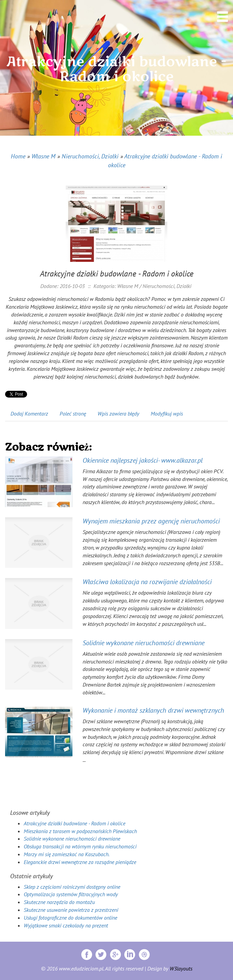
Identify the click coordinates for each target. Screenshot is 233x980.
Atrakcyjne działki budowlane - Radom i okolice (75, 823)
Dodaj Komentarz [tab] (29, 414)
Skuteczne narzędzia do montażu (59, 902)
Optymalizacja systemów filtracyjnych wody (71, 894)
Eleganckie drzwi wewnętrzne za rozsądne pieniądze (80, 862)
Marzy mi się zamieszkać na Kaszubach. (67, 854)
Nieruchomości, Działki (90, 156)
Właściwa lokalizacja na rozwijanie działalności (147, 582)
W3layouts (181, 968)
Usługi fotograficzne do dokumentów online (70, 918)
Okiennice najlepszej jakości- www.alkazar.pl (143, 460)
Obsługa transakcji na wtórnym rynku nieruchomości (80, 846)
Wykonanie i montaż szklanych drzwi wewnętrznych (153, 710)
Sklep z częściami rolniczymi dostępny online (72, 887)
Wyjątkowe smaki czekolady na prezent (66, 925)
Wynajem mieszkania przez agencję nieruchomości (151, 521)
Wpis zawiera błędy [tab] (118, 414)
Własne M (44, 156)
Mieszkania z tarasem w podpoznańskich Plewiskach (80, 831)
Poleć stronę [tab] (73, 414)
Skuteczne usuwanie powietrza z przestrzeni (71, 910)
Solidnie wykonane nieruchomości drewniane (144, 643)
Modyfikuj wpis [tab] (167, 414)
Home (18, 156)
